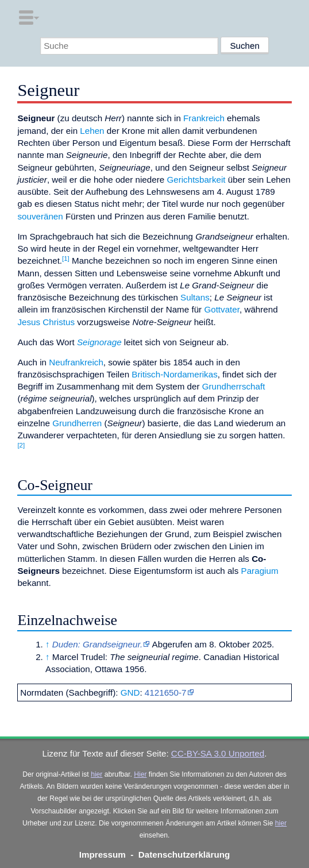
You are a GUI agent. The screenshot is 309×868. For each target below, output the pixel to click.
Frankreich (204, 118)
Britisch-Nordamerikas (174, 374)
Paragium (260, 571)
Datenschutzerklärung (184, 855)
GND (130, 693)
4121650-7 (166, 693)
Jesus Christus (46, 322)
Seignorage (99, 342)
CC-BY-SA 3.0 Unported (218, 753)
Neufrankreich (76, 362)
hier (96, 774)
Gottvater (222, 309)
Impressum (103, 855)
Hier (140, 774)
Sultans (195, 297)
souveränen (40, 216)
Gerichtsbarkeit (196, 180)
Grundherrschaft (234, 386)
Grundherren (77, 423)
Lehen (92, 131)
